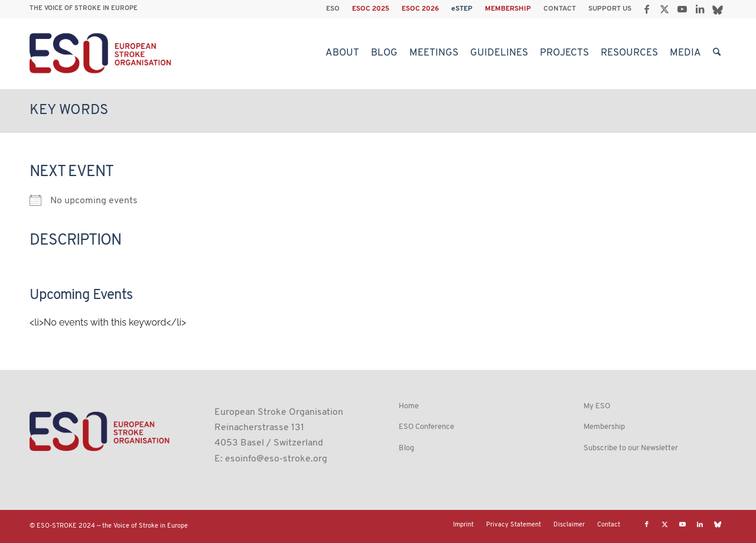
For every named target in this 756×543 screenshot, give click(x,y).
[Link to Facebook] (646, 9)
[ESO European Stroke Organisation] (102, 53)
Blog (406, 448)
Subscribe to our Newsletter (631, 448)
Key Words (69, 110)
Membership (604, 427)
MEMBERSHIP (508, 9)
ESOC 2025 (371, 9)
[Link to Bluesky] (718, 9)
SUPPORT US (610, 9)
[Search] (717, 53)
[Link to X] (664, 9)
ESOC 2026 (420, 9)
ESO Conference (426, 427)
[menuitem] (333, 9)
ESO (333, 9)
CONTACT (560, 9)
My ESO (597, 406)
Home (409, 406)
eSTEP (462, 9)
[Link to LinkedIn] (700, 9)
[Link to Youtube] (682, 9)
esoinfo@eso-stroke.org (276, 459)
